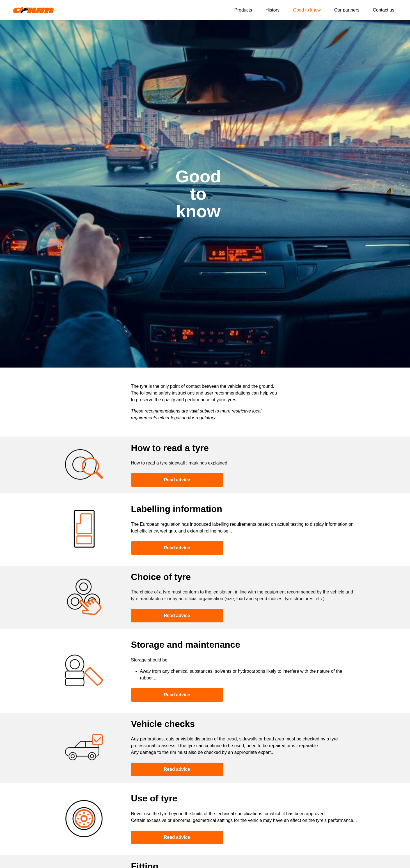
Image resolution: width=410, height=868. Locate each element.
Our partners (347, 10)
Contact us (384, 10)
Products (243, 10)
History (272, 10)
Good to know (307, 10)
